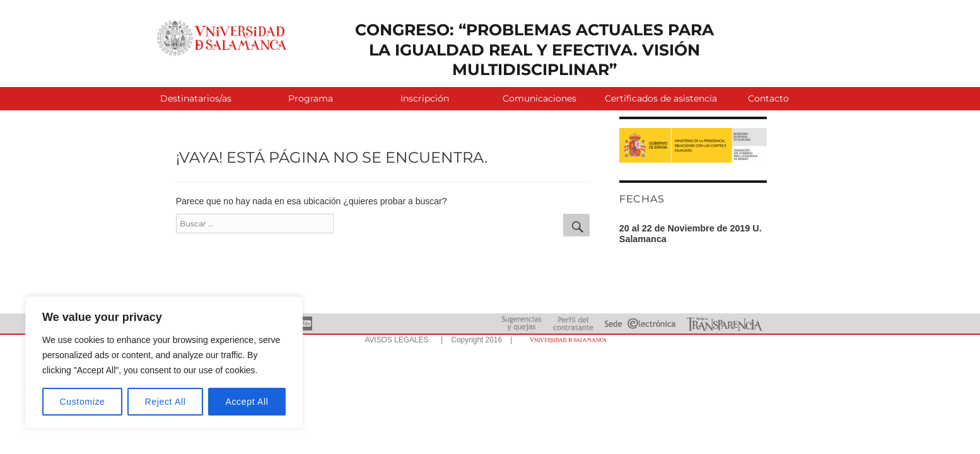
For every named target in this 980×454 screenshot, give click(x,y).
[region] (164, 363)
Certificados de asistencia (658, 98)
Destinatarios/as (196, 98)
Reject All (166, 402)
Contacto (768, 98)
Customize (83, 402)
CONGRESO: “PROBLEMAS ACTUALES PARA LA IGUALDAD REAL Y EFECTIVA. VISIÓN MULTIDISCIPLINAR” (534, 49)
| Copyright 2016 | (474, 340)
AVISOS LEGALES (396, 340)
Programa (311, 98)
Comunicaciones (540, 98)
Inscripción (425, 98)
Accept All (247, 402)
